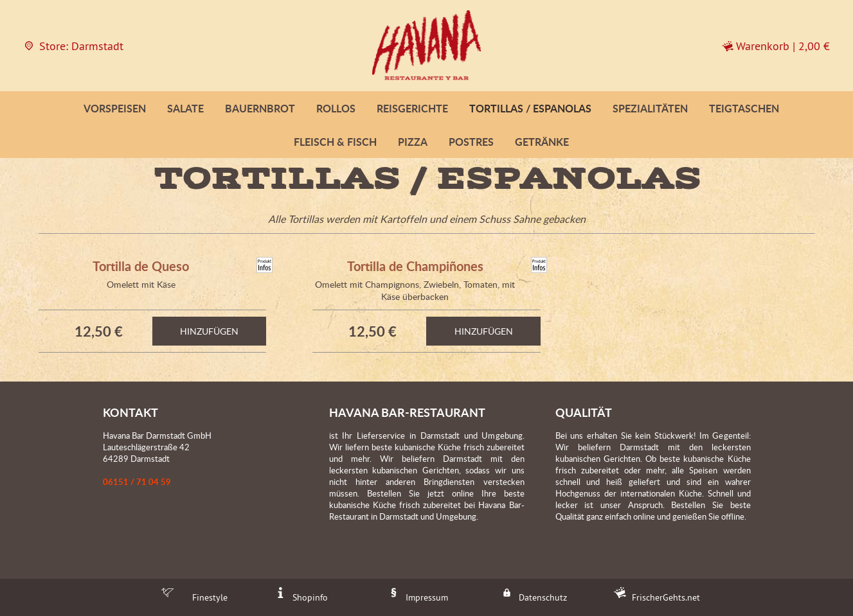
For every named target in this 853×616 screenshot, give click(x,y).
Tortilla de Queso (141, 266)
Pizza (413, 142)
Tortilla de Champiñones (415, 266)
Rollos (336, 108)
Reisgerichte (412, 108)
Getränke (542, 142)
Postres (471, 142)
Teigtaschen (744, 108)
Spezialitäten (650, 108)
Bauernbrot (260, 108)
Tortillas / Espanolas (530, 108)
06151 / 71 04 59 (137, 482)
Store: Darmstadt (73, 46)
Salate (185, 108)
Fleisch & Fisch (335, 142)
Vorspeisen (115, 108)
